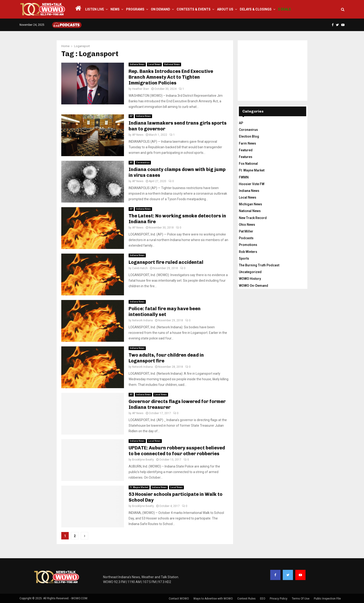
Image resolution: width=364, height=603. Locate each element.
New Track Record (253, 218)
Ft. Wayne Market (139, 487)
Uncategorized (250, 272)
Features (246, 157)
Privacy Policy (279, 599)
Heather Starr (141, 89)
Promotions (248, 245)
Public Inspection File (327, 599)
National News (172, 64)
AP (131, 116)
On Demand (161, 9)
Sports (244, 258)
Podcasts (246, 238)
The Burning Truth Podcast (259, 265)
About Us (225, 9)
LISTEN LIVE (95, 9)
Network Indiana (142, 320)
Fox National (248, 164)
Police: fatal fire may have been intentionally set (165, 311)
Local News (154, 64)
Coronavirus (143, 163)
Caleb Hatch (140, 268)
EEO (263, 599)
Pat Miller (246, 231)
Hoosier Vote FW (252, 184)
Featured (246, 150)
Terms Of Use (301, 599)
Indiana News (137, 64)
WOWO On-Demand (253, 286)
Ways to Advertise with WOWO (213, 599)
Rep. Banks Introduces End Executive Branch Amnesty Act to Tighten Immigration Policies (171, 77)
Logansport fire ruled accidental (166, 262)
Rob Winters (248, 252)
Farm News (247, 143)
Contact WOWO (179, 599)
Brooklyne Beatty (143, 460)
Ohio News (247, 225)
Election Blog (249, 136)
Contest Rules (246, 599)
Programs (135, 9)
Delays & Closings (256, 9)
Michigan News (250, 204)
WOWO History (250, 279)
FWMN (244, 177)
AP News (138, 135)
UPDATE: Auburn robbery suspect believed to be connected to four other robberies (177, 451)
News (115, 9)
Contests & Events (194, 9)
